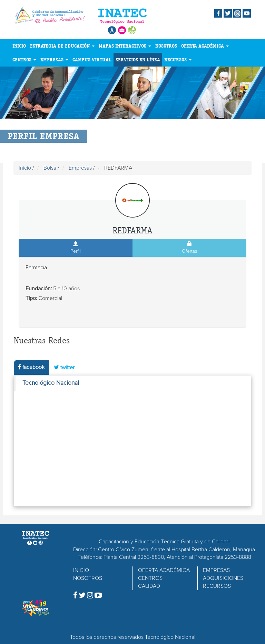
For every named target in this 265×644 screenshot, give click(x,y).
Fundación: (39, 289)
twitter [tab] (64, 367)
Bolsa (50, 168)
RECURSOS (178, 60)
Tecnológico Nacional (51, 383)
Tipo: (31, 298)
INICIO (19, 46)
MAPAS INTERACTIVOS (125, 46)
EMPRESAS (54, 60)
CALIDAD (149, 586)
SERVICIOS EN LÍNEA (138, 60)
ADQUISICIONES (223, 578)
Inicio (25, 168)
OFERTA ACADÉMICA (205, 46)
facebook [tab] (31, 367)
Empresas (80, 168)
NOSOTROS (166, 46)
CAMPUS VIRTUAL (92, 60)
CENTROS (24, 60)
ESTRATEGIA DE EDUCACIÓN (62, 46)
